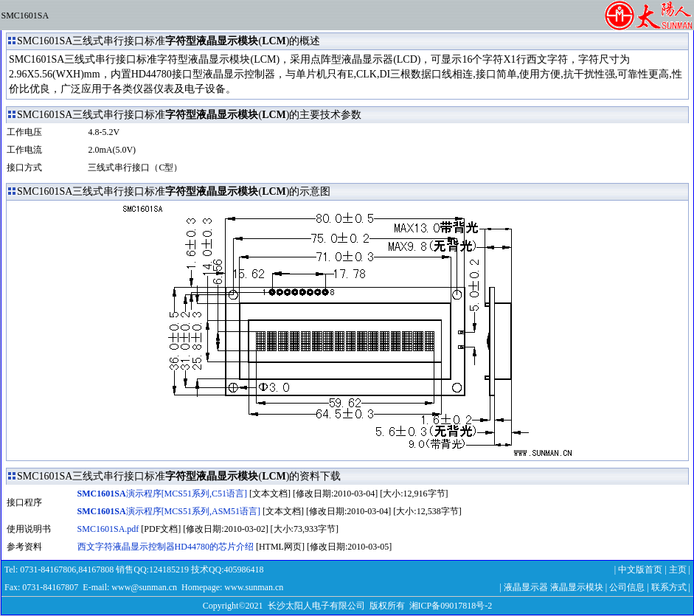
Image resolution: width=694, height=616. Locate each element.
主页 (678, 570)
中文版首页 (640, 570)
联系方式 (669, 587)
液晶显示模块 (577, 587)
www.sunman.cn (254, 587)
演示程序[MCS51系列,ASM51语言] (169, 511)
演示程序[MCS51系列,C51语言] (162, 494)
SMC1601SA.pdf (108, 529)
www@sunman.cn (144, 587)
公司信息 (627, 587)
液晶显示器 (526, 587)
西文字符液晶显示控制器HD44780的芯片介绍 (166, 547)
